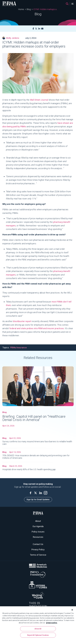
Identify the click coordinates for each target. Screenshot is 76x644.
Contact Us (38, 544)
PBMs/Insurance (18, 348)
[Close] (71, 610)
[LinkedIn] (39, 29)
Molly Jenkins (11, 38)
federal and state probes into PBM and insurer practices (37, 328)
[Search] (67, 4)
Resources (38, 537)
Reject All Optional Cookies (38, 635)
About (38, 521)
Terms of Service (38, 555)
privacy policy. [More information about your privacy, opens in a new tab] (52, 623)
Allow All (38, 629)
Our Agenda (38, 526)
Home (21, 9)
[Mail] (42, 29)
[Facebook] (33, 29)
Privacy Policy (38, 550)
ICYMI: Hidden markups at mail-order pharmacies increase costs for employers (46, 9)
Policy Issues (38, 532)
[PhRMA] (9, 4)
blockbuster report (22, 321)
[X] (36, 29)
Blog (29, 9)
